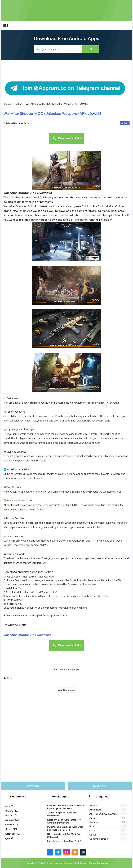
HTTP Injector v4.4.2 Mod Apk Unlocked (64, 836)
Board (93, 826)
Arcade (94, 822)
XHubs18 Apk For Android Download (62, 814)
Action (125, 123)
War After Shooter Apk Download (28, 635)
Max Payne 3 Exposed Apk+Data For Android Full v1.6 (65, 828)
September (10, 834)
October (9, 829)
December (10, 820)
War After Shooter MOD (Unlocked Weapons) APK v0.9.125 (52, 114)
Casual (93, 835)
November (10, 825)
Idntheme (82, 863)
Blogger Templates (98, 863)
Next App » (100, 786)
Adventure (95, 810)
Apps (92, 818)
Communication (99, 839)
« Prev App (33, 786)
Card (92, 831)
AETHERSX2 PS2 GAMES (103, 814)
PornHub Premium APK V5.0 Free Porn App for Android (66, 807)
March (8, 806)
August (8, 838)
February (9, 811)
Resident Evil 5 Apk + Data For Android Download (64, 821)
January (9, 815)
